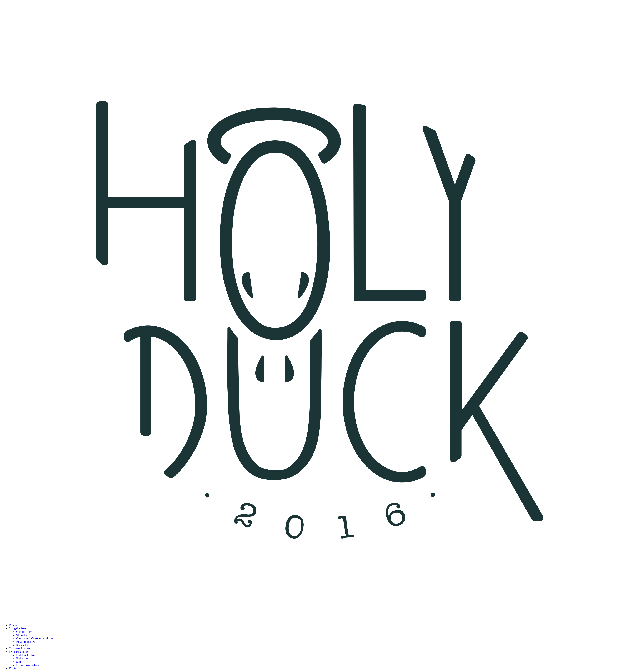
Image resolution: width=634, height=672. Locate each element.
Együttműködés (26, 642)
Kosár (12, 668)
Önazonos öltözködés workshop (35, 638)
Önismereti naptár (20, 648)
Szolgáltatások (17, 628)
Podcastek (22, 658)
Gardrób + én (24, 632)
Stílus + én (23, 635)
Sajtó (19, 662)
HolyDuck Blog (26, 655)
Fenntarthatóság (18, 652)
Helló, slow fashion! (28, 665)
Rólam (13, 625)
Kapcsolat (22, 645)
